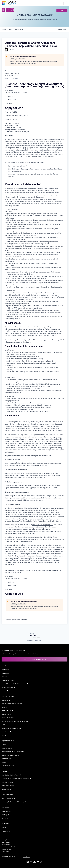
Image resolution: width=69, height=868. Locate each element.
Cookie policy (38, 640)
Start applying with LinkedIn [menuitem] (17, 93)
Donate (4, 745)
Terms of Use (6, 842)
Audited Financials (8, 687)
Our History (5, 673)
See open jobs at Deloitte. (17, 59)
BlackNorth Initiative (53, 521)
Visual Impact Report (8, 786)
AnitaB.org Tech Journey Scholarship (14, 802)
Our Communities (7, 759)
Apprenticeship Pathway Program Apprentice (15, 721)
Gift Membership (8, 766)
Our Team (4, 677)
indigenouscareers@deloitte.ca (15, 531)
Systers (5, 762)
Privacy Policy (6, 840)
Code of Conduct (7, 849)
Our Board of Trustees (8, 680)
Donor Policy (5, 852)
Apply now (8, 104)
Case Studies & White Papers (12, 775)
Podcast (5, 818)
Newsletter (6, 831)
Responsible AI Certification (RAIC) (12, 728)
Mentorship (6, 700)
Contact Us (6, 828)
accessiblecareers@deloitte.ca (43, 525)
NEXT (3, 725)
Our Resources (7, 811)
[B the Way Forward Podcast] (41, 862)
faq (62, 10)
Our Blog (5, 815)
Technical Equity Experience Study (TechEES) (16, 778)
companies (19, 30)
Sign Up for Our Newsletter (35, 659)
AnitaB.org (26, 857)
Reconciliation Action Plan (32, 521)
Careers (5, 691)
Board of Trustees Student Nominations (15, 684)
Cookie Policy (6, 844)
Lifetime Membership (8, 718)
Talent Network (7, 711)
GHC (4, 735)
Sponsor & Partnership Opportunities (13, 752)
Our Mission (5, 670)
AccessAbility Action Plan (13, 521)
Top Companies (7, 789)
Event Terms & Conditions (9, 847)
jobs (11, 30)
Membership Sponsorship (11, 755)
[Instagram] (4, 10)
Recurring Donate (7, 748)
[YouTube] (34, 862)
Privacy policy (29, 640)
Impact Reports (7, 782)
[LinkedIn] (12, 10)
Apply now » (9, 90)
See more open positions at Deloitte (16, 620)
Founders (4, 707)
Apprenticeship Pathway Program (12, 704)
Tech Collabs (7, 732)
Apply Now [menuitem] (11, 96)
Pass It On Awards (8, 798)
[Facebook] (8, 10)
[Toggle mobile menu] (65, 3)
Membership (7, 714)
